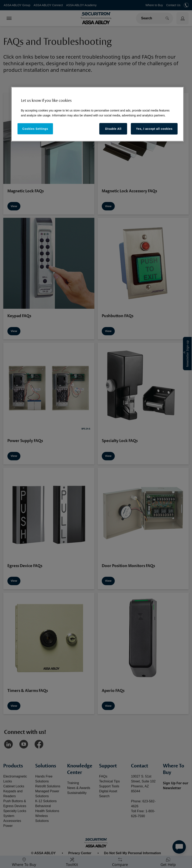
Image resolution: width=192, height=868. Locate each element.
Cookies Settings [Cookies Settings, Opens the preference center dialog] (35, 129)
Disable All (113, 129)
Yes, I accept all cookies (154, 129)
